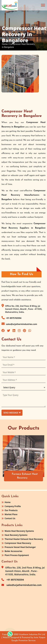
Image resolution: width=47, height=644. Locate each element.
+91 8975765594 (11, 318)
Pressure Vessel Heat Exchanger (20, 547)
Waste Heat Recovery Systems (19, 531)
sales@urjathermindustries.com (19, 324)
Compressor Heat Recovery (18, 543)
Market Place (11, 514)
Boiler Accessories (13, 551)
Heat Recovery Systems (16, 535)
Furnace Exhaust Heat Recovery (25, 476)
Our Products (11, 510)
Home (8, 502)
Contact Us (10, 518)
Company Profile (13, 506)
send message (12, 413)
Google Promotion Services (23, 641)
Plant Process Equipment (17, 555)
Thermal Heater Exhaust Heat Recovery (24, 539)
